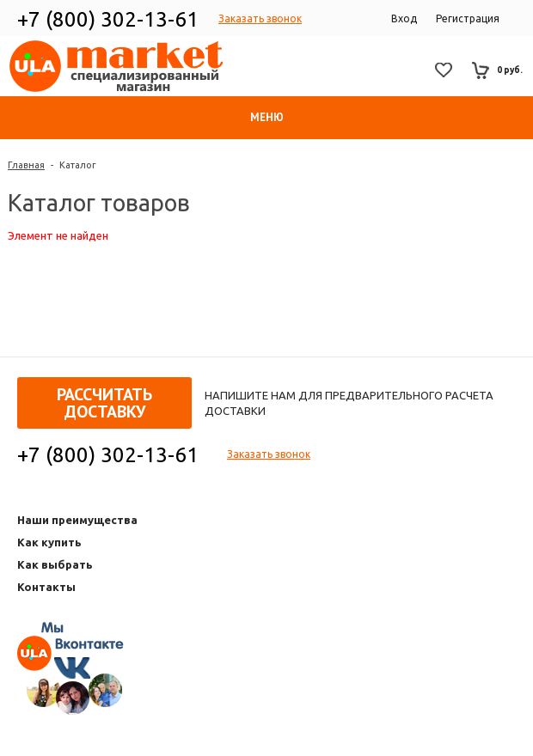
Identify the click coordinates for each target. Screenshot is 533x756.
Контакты (46, 587)
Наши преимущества (77, 520)
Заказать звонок (260, 18)
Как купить (49, 542)
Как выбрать (55, 564)
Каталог (78, 165)
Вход (404, 18)
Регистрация (468, 18)
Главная (26, 165)
